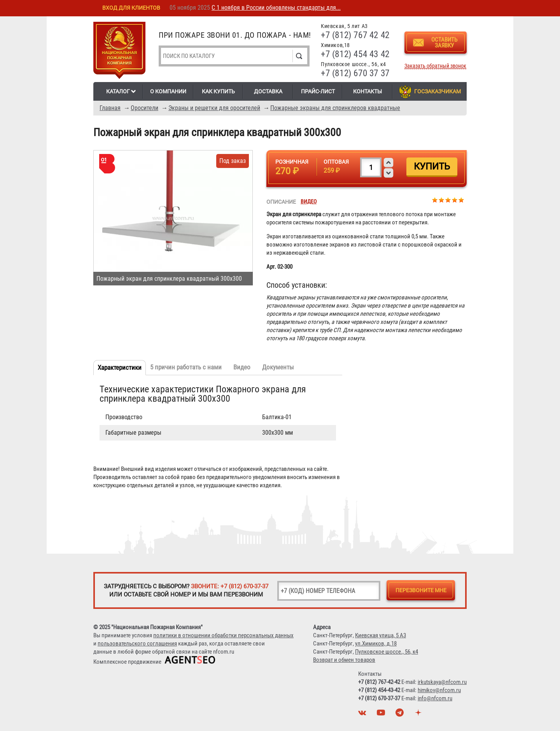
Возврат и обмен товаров (344, 660)
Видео (309, 201)
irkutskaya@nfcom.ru (442, 682)
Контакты (367, 91)
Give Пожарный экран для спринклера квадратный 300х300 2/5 (442, 200)
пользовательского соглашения (137, 644)
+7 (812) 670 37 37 (355, 73)
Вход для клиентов (131, 8)
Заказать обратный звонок (435, 66)
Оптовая (336, 162)
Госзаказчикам (437, 91)
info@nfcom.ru (435, 698)
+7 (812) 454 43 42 (355, 54)
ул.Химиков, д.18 (376, 644)
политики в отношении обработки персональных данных (223, 635)
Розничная (292, 162)
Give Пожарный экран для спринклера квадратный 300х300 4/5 (455, 200)
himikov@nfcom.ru (439, 690)
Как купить (218, 91)
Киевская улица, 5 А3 (381, 635)
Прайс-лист (318, 91)
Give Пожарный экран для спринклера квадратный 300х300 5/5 (461, 200)
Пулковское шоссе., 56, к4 (387, 652)
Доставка (268, 91)
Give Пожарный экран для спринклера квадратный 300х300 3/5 (448, 200)
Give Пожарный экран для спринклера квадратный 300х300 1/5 (435, 200)
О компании (168, 91)
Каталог (118, 91)
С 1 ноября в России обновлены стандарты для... (276, 8)
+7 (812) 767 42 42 (355, 35)
